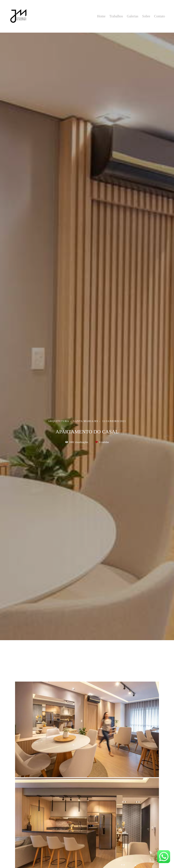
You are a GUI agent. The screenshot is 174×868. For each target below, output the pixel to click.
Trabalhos (116, 16)
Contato (159, 16)
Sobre (146, 16)
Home (101, 16)
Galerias (133, 16)
